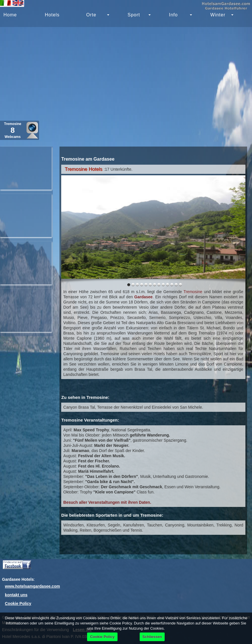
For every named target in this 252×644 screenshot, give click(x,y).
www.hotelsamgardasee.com (32, 586)
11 (176, 285)
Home (10, 15)
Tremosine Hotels (83, 169)
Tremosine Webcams (13, 130)
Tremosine (193, 292)
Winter (218, 15)
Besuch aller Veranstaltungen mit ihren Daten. (107, 502)
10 (172, 285)
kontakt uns (16, 595)
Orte (91, 15)
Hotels (52, 15)
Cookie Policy (18, 603)
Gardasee (143, 297)
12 (180, 285)
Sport (134, 15)
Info (173, 15)
